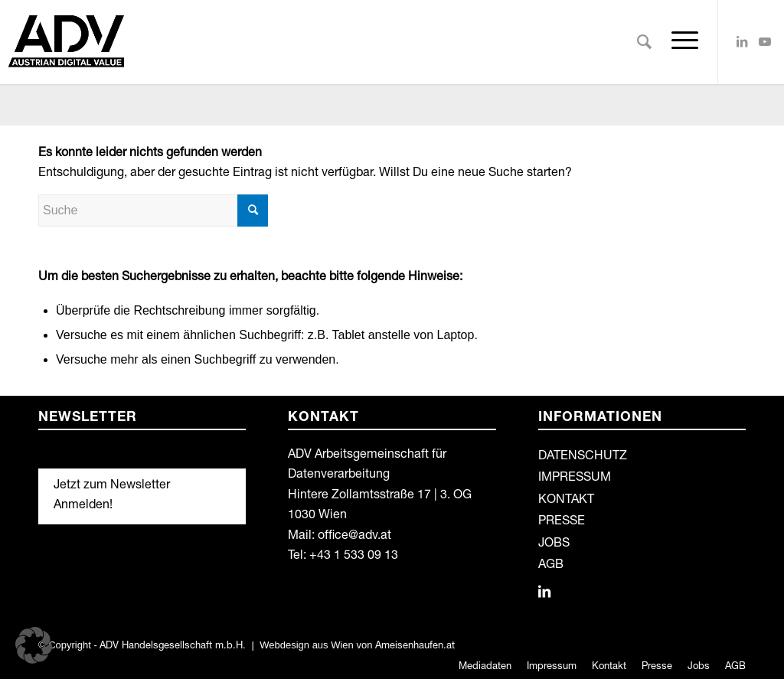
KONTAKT (566, 501)
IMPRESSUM (575, 478)
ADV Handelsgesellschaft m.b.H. (173, 646)
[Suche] (644, 42)
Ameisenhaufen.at (415, 646)
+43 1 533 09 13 (354, 557)
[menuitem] (644, 42)
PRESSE (562, 522)
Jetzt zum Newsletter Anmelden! (112, 496)
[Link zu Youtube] (765, 41)
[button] (34, 645)
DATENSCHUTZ (583, 457)
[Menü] (680, 42)
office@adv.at (354, 537)
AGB (551, 566)
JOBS (554, 544)
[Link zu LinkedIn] (742, 41)
